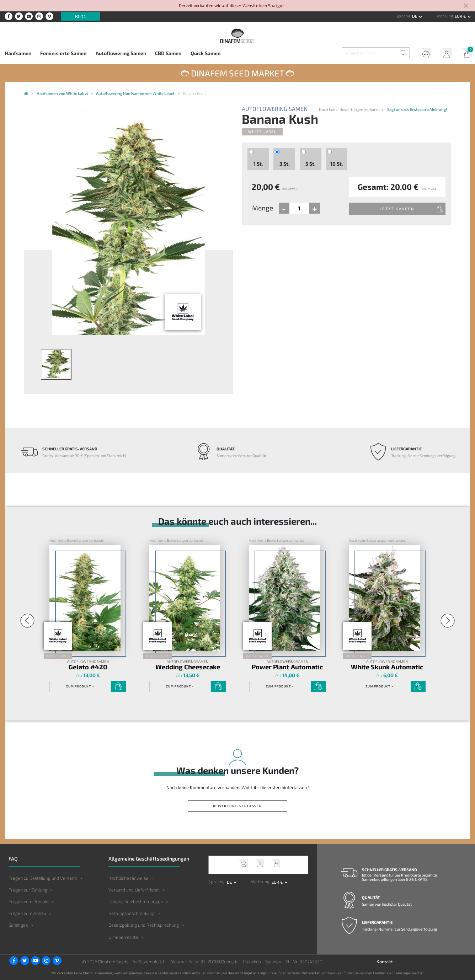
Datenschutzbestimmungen (136, 901)
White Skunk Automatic (387, 667)
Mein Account (444, 54)
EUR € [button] (461, 16)
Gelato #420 (88, 667)
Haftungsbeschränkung (132, 913)
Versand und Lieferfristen (134, 890)
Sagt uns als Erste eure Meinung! (417, 109)
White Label (262, 132)
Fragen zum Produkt (29, 901)
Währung (445, 16)
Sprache (403, 16)
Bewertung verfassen (237, 806)
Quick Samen (206, 53)
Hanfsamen (18, 53)
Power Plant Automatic (287, 667)
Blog (81, 16)
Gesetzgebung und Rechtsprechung (144, 925)
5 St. (310, 164)
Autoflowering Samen (121, 53)
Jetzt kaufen (397, 209)
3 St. (284, 164)
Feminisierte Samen (63, 53)
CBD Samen (168, 53)
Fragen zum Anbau (27, 913)
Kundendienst (424, 54)
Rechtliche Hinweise (128, 878)
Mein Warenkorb (465, 54)
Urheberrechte (123, 937)
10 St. (337, 164)
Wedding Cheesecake (188, 667)
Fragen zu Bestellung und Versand (43, 878)
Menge (263, 208)
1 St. (258, 164)
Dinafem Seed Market (237, 73)
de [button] (415, 16)
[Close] (466, 6)
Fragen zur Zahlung (28, 890)
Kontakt (385, 962)
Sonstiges (18, 925)
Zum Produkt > (80, 686)
